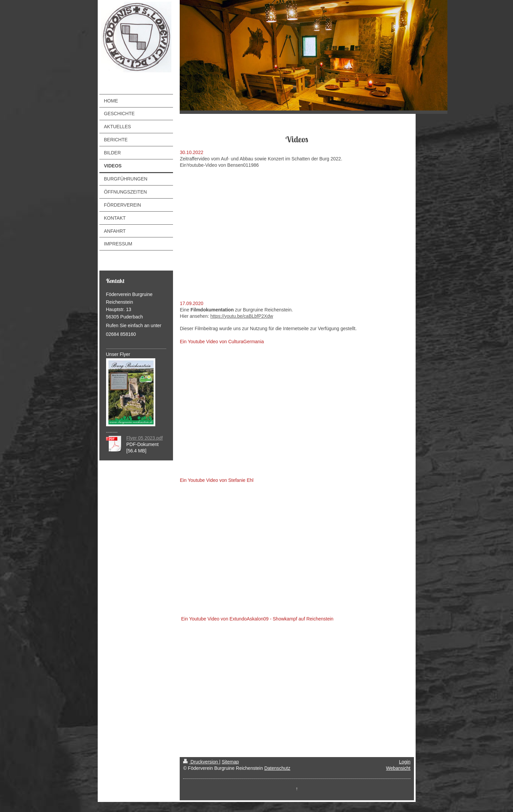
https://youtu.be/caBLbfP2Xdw (242, 316)
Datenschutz (277, 768)
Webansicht (398, 768)
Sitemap (230, 762)
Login (405, 762)
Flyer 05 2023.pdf (145, 438)
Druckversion (201, 762)
